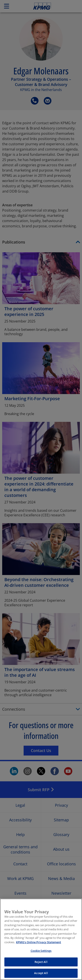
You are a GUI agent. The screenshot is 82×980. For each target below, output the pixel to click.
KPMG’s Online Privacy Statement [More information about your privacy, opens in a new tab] (38, 946)
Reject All (41, 966)
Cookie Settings (41, 955)
